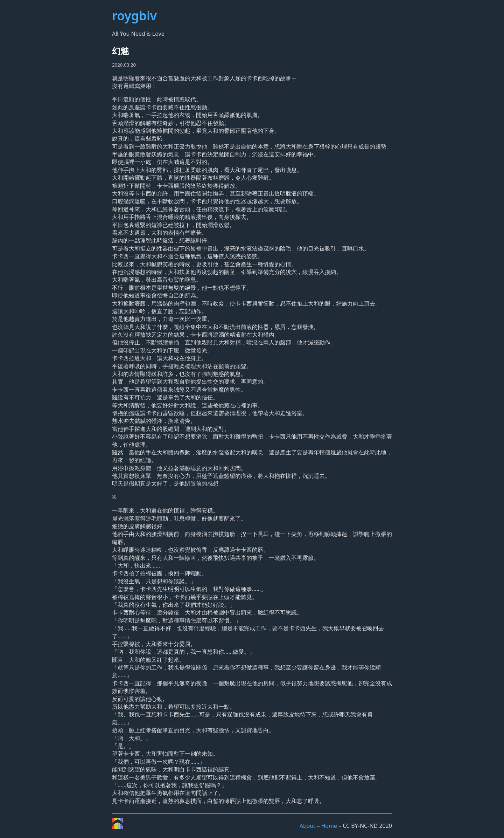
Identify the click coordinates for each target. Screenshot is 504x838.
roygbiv (134, 15)
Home (329, 826)
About (307, 826)
